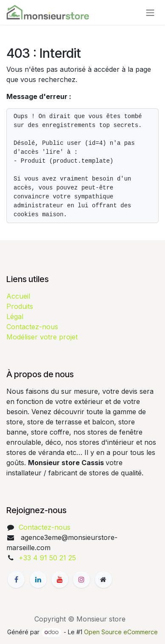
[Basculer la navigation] (150, 12)
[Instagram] (81, 579)
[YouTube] (60, 579)
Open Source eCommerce (121, 632)
